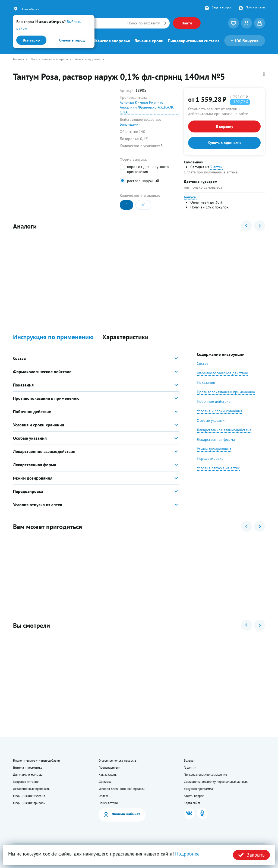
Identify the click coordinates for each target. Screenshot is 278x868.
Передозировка (210, 458)
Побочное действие (214, 401)
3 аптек (216, 167)
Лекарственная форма (216, 439)
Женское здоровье (112, 41)
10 (143, 205)
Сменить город (72, 40)
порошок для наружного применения (148, 169)
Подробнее (187, 854)
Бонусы (190, 197)
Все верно (31, 40)
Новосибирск (30, 9)
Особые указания (212, 420)
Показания (206, 382)
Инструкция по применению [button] (53, 337)
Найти (187, 23)
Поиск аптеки (255, 7)
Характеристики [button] (125, 337)
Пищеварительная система (194, 41)
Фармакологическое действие (222, 373)
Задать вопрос (222, 7)
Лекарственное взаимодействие (224, 430)
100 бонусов (245, 41)
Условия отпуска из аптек (218, 468)
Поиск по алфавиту (144, 23)
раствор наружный (143, 181)
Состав (203, 363)
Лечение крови (149, 41)
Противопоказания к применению (226, 392)
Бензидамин (130, 124)
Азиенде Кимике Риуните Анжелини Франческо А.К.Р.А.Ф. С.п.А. (147, 107)
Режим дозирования (214, 449)
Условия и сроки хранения (219, 411)
